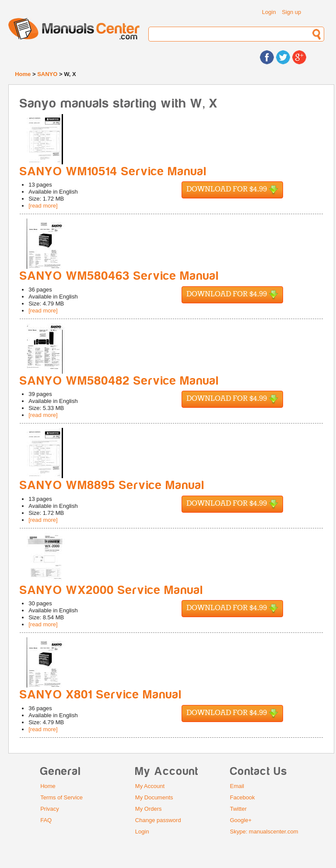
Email (237, 786)
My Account (150, 786)
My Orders (149, 809)
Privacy (50, 809)
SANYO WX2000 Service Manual (112, 590)
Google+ (241, 820)
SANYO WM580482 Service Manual (119, 381)
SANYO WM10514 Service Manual (113, 172)
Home (23, 74)
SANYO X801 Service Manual (101, 695)
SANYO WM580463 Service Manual (119, 276)
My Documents (154, 797)
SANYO (47, 74)
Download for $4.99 (232, 190)
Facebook (243, 797)
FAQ (46, 820)
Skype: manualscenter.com (264, 832)
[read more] (43, 206)
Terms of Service (61, 797)
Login (269, 12)
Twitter (238, 809)
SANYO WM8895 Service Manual (112, 485)
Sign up (291, 12)
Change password (158, 820)
